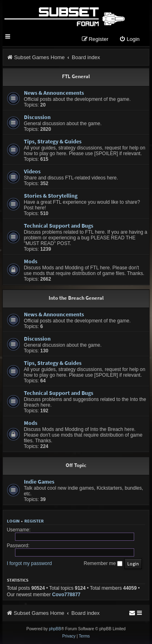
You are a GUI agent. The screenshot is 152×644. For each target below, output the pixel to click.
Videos (32, 171)
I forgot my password (29, 563)
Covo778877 (66, 595)
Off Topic (76, 465)
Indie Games (39, 482)
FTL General (76, 76)
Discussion (37, 117)
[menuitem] (129, 39)
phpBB (55, 629)
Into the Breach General (76, 298)
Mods (31, 261)
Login (13, 521)
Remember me (103, 563)
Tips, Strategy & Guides (53, 141)
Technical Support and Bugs (59, 226)
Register (34, 521)
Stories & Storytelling (51, 196)
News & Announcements (54, 93)
